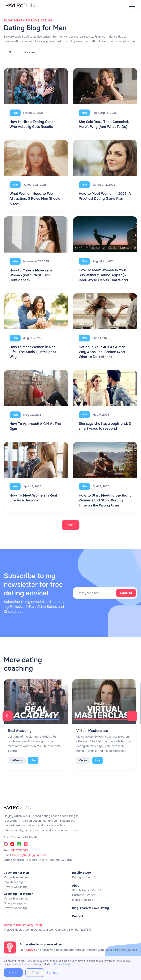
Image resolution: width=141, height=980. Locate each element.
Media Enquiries (83, 900)
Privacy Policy (32, 925)
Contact (78, 916)
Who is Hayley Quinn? (87, 890)
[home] (25, 5)
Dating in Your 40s (84, 877)
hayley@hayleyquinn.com (30, 855)
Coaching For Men (16, 873)
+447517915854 (19, 850)
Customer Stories (84, 895)
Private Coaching (15, 887)
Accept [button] (13, 973)
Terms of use (12, 925)
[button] (132, 5)
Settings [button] (52, 973)
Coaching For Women (18, 894)
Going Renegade (15, 903)
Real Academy (13, 882)
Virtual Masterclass (16, 877)
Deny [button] (35, 973)
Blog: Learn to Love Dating (90, 908)
